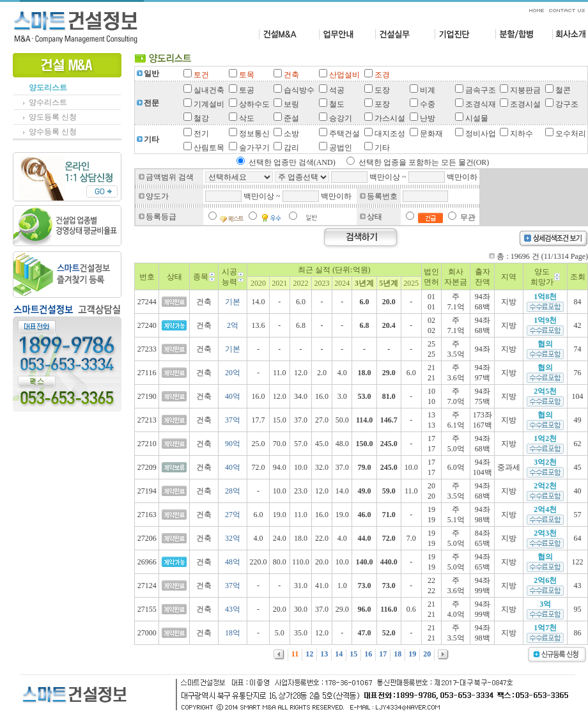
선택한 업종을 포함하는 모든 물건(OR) (424, 162)
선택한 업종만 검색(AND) (292, 162)
